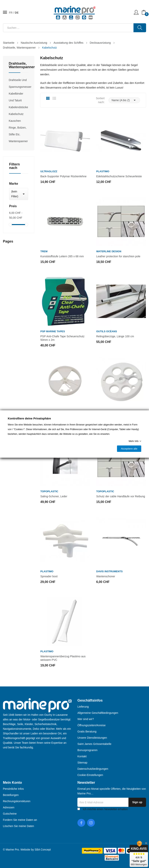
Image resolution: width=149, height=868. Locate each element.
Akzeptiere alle (129, 449)
